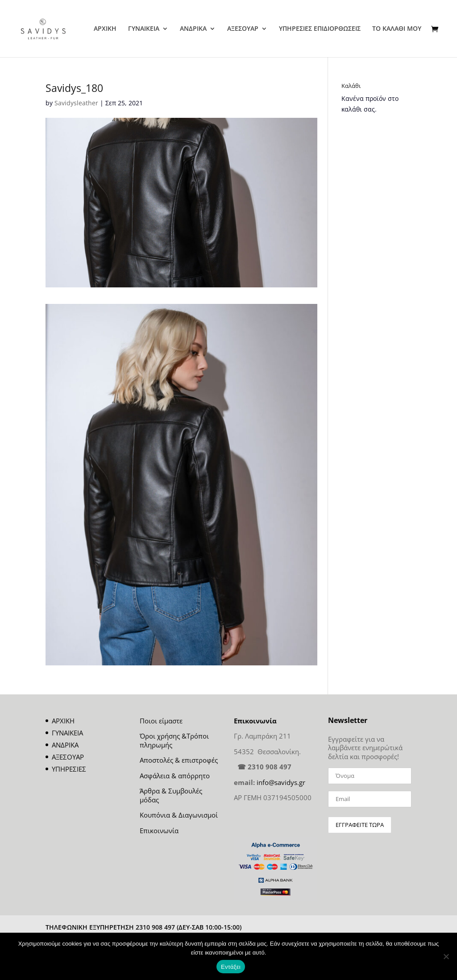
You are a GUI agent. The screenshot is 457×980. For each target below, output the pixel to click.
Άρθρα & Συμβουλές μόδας (171, 795)
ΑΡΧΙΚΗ (105, 29)
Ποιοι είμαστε (161, 721)
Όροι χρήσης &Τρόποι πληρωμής (174, 740)
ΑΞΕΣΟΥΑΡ (243, 29)
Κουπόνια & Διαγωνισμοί (179, 815)
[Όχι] (446, 956)
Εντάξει (231, 967)
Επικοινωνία (159, 831)
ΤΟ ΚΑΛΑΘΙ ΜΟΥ (397, 29)
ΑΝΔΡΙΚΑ (193, 29)
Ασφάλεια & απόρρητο (175, 776)
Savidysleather (76, 103)
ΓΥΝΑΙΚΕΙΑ (144, 29)
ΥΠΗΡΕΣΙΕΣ (69, 769)
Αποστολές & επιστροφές (179, 760)
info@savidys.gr (281, 782)
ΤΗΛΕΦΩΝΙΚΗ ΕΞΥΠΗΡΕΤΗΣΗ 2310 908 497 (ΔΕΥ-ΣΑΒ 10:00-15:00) (143, 927)
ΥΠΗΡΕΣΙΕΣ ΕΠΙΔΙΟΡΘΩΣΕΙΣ (320, 29)
